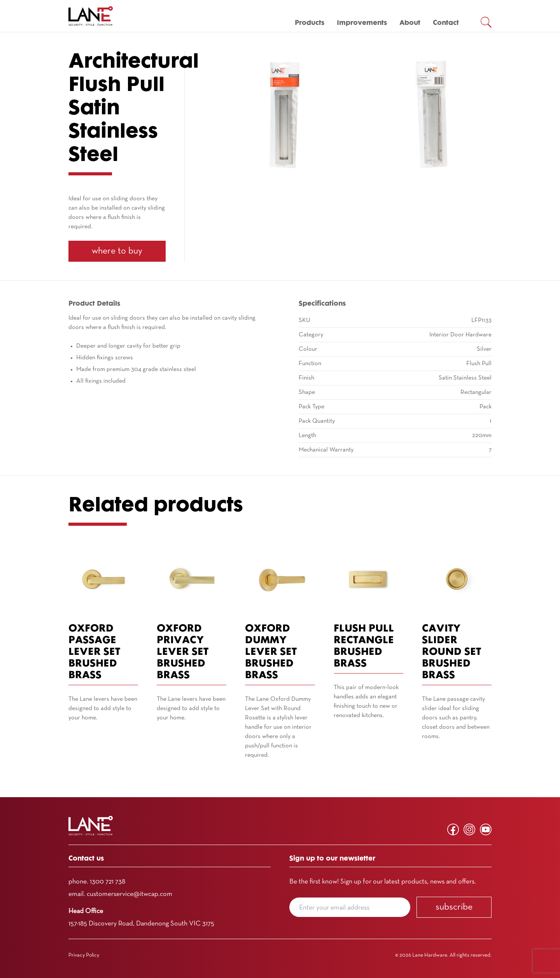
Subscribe (454, 907)
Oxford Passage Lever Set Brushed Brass (94, 652)
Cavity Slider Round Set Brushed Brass (451, 652)
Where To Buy (117, 251)
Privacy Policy (84, 955)
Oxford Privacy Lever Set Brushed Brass (183, 652)
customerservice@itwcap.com (129, 894)
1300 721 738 (108, 882)
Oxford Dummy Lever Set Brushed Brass (271, 652)
